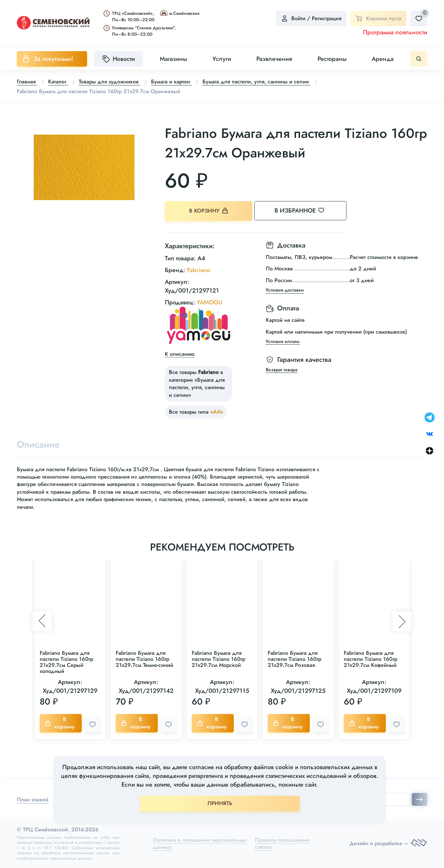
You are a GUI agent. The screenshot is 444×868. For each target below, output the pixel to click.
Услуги (222, 59)
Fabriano (199, 270)
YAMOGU (210, 302)
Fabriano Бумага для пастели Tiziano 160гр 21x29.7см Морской (218, 659)
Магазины (173, 59)
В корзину (209, 211)
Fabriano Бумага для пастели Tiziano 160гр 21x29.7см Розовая (294, 659)
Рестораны (332, 59)
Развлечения (274, 59)
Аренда (383, 59)
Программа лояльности (395, 32)
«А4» (216, 412)
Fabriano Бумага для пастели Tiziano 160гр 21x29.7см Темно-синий (144, 659)
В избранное (306, 211)
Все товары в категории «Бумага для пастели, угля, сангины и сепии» (197, 383)
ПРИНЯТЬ (220, 803)
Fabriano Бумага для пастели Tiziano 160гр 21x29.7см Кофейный (371, 659)
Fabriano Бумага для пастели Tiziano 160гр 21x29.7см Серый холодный (66, 662)
